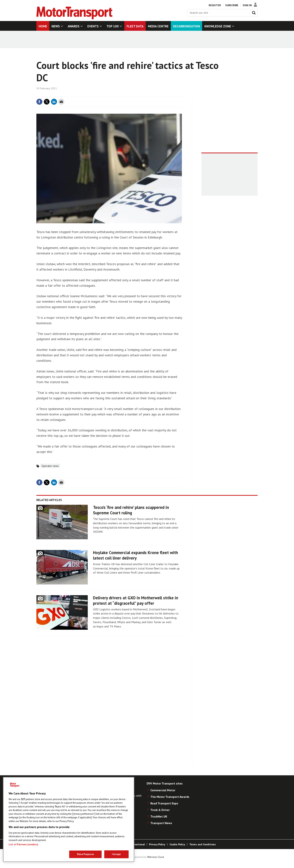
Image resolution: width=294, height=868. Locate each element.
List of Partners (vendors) (23, 844)
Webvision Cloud (156, 857)
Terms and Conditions (203, 844)
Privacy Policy (157, 844)
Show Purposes (85, 854)
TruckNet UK (159, 816)
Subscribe (232, 5)
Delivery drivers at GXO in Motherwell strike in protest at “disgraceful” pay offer (136, 600)
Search (255, 12)
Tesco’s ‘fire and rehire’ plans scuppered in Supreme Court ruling (131, 510)
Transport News (161, 823)
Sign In (247, 5)
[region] (69, 819)
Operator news (50, 466)
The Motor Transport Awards (170, 797)
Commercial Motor (163, 790)
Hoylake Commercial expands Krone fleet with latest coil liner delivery (135, 555)
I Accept (116, 854)
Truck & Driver (160, 810)
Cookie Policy (177, 844)
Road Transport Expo (164, 803)
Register (215, 5)
